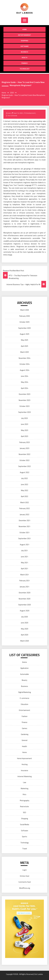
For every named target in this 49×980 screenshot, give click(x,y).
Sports (24, 837)
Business (24, 52)
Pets (24, 794)
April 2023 (24, 436)
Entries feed (25, 876)
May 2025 (25, 340)
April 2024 (24, 388)
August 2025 (25, 334)
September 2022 (24, 466)
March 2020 (25, 641)
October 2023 (24, 406)
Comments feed (25, 882)
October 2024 (24, 364)
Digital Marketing (25, 692)
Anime (24, 662)
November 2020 (24, 599)
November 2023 (24, 400)
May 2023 (25, 430)
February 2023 (24, 442)
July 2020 (24, 617)
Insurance (25, 770)
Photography (25, 801)
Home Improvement (24, 758)
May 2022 (25, 490)
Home (25, 29)
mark (9, 113)
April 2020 (24, 635)
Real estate (24, 806)
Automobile (24, 674)
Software (24, 46)
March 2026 (25, 310)
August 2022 (25, 472)
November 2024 (24, 358)
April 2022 (24, 496)
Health (24, 57)
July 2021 (24, 551)
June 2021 (24, 557)
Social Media (24, 824)
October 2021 (24, 533)
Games (25, 728)
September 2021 (24, 538)
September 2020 (24, 605)
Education (25, 704)
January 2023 (24, 448)
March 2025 (25, 352)
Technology (25, 69)
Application (24, 668)
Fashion (25, 716)
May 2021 (25, 563)
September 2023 (24, 412)
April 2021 (24, 569)
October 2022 (24, 460)
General (24, 740)
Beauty (24, 680)
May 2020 (25, 629)
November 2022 (24, 454)
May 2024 (25, 382)
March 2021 (25, 575)
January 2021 (24, 587)
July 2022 (24, 478)
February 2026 (24, 316)
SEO (24, 812)
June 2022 (24, 484)
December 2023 (25, 394)
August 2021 (25, 545)
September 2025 (24, 328)
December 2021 (25, 520)
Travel (25, 849)
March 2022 (25, 502)
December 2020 (25, 593)
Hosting (25, 764)
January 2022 (24, 514)
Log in (25, 870)
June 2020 (24, 623)
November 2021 (24, 526)
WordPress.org (25, 888)
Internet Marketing (25, 776)
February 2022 (24, 508)
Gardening (25, 734)
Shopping (24, 41)
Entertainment (24, 35)
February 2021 (24, 581)
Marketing (24, 788)
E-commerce (25, 698)
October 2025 (24, 322)
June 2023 (24, 424)
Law (25, 782)
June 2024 (24, 376)
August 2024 (25, 370)
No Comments (13, 116)
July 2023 (24, 418)
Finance (24, 63)
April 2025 (24, 346)
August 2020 (25, 611)
